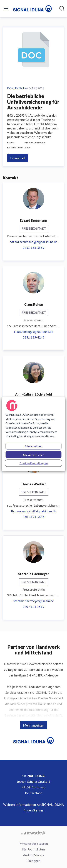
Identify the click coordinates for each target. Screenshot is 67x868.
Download (17, 158)
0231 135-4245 (33, 337)
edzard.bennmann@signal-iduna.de (33, 242)
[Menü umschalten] (6, 9)
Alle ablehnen (33, 446)
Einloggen (33, 861)
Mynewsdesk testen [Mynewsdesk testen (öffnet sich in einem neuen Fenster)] (34, 844)
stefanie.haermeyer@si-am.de (33, 601)
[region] (33, 434)
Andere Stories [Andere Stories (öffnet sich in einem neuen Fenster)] (33, 855)
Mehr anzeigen (34, 725)
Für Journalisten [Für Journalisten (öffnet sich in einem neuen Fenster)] (33, 849)
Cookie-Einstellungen (34, 463)
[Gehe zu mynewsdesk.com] (33, 833)
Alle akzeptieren (33, 455)
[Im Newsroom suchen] (62, 9)
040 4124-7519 (33, 607)
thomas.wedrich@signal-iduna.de (34, 511)
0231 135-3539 (33, 248)
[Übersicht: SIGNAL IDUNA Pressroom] (32, 9)
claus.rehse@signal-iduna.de (33, 332)
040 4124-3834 (33, 517)
